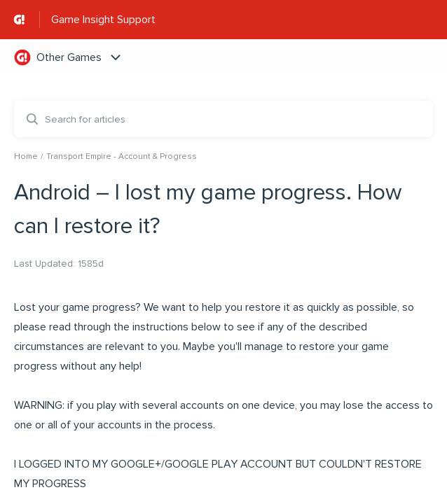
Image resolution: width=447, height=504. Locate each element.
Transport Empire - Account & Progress (122, 156)
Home (26, 156)
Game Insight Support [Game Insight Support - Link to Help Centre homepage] (103, 20)
